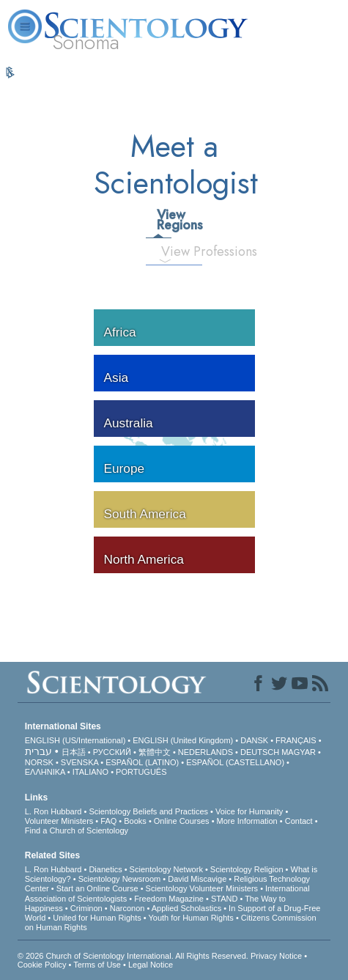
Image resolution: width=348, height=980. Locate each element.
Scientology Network (166, 869)
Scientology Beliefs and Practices (148, 811)
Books (135, 821)
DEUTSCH (260, 752)
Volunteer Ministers (59, 821)
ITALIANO (90, 772)
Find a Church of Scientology (77, 830)
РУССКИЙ (112, 752)
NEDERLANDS (206, 752)
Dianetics (105, 869)
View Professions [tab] (171, 251)
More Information (247, 821)
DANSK (254, 740)
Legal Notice (151, 965)
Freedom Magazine (169, 899)
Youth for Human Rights (190, 918)
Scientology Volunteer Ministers (202, 888)
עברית (38, 751)
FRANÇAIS (296, 740)
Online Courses (182, 821)
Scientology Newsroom (120, 879)
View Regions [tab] (163, 220)
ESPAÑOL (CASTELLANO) (235, 762)
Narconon (127, 908)
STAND (224, 899)
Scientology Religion (247, 869)
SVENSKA (79, 762)
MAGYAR (299, 752)
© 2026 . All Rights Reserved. (134, 956)
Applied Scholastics (186, 908)
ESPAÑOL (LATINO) (142, 762)
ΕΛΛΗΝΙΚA (45, 772)
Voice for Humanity (249, 811)
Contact (299, 821)
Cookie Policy (42, 965)
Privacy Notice (276, 956)
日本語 (74, 752)
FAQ (108, 821)
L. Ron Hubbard (53, 811)
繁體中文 (155, 752)
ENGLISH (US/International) (75, 740)
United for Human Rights (97, 918)
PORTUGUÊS (141, 772)
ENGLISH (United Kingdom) (183, 740)
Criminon (86, 908)
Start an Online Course (97, 888)
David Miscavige (197, 879)
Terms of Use (97, 965)
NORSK (39, 762)
